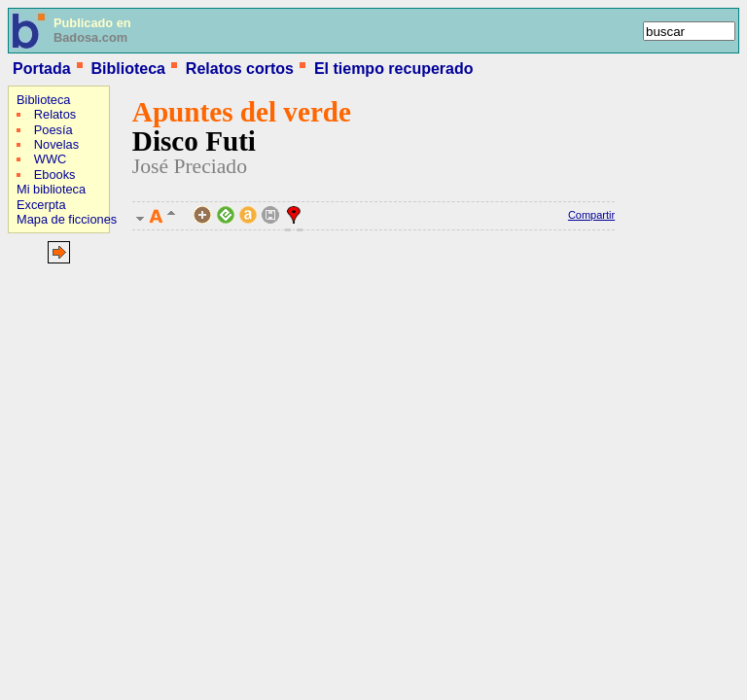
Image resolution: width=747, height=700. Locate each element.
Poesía (53, 130)
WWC (50, 159)
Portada (42, 69)
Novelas (56, 144)
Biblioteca (127, 69)
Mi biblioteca (51, 189)
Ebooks (55, 175)
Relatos (55, 114)
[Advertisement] (66, 396)
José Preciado (190, 166)
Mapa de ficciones (67, 219)
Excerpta (41, 205)
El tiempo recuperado (394, 69)
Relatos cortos (240, 69)
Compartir (591, 215)
